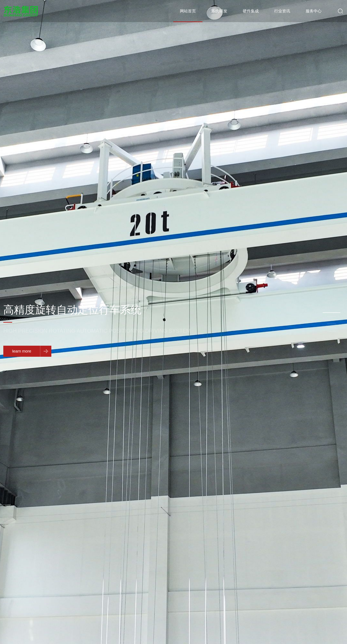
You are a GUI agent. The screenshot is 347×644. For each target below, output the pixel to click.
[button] (332, 313)
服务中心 (314, 11)
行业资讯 (282, 11)
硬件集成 (251, 11)
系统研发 (219, 11)
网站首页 (188, 11)
